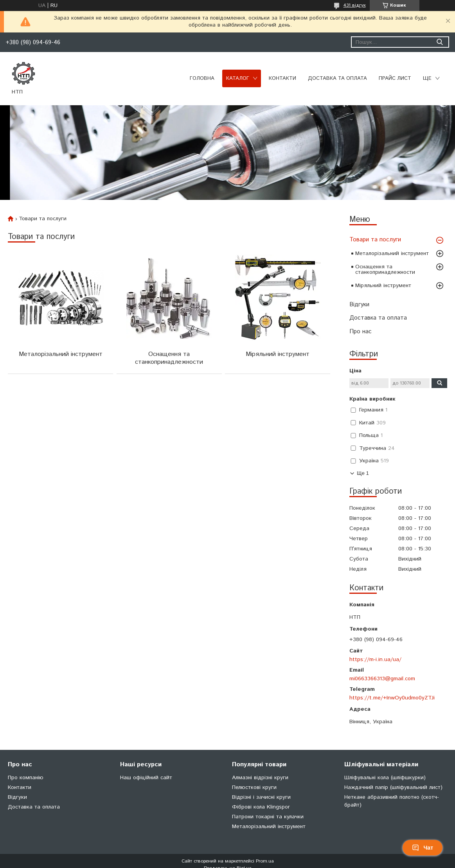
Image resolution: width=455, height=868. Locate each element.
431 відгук (355, 5)
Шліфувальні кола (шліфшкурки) (385, 778)
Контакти (282, 78)
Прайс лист (395, 78)
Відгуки (359, 305)
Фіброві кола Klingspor (261, 807)
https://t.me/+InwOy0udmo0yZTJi (392, 698)
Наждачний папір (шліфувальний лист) (393, 787)
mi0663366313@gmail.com (382, 679)
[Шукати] (440, 42)
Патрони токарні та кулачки (268, 817)
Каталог (238, 78)
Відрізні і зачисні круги (261, 797)
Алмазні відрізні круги (260, 778)
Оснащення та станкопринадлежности (385, 270)
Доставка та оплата (337, 78)
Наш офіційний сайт (146, 778)
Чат (423, 848)
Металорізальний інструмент (392, 253)
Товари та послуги (375, 240)
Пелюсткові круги (254, 787)
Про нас (361, 332)
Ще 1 (363, 473)
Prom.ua (265, 861)
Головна (202, 78)
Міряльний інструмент (383, 286)
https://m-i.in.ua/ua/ (375, 660)
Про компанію (26, 778)
